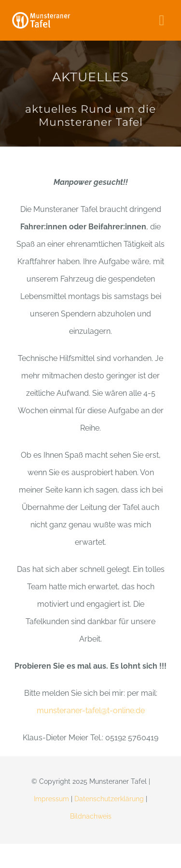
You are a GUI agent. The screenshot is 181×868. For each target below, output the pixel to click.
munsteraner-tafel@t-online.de (91, 711)
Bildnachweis (91, 816)
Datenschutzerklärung (109, 799)
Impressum (51, 799)
